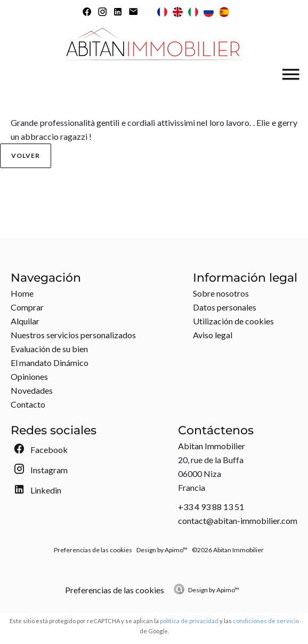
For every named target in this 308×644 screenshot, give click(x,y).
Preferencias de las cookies (93, 550)
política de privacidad (189, 621)
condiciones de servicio (266, 621)
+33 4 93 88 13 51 (211, 507)
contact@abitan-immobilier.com (238, 520)
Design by (214, 590)
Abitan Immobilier (212, 446)
